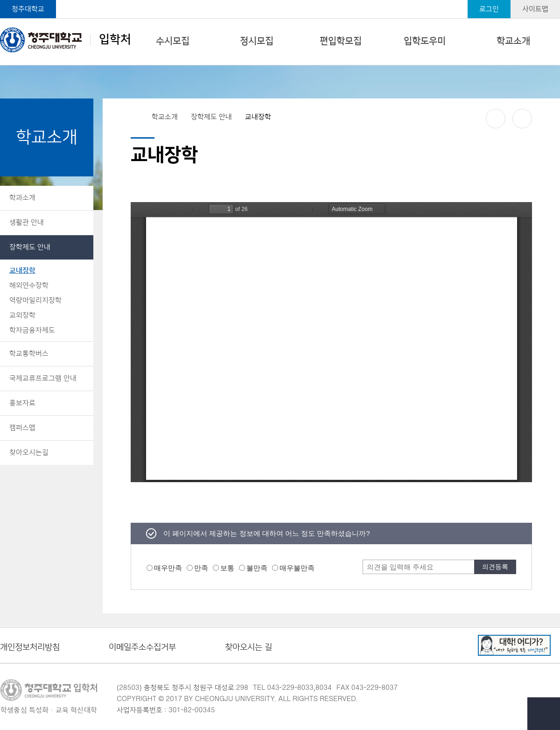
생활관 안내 (27, 222)
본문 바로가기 (280, 0)
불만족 (257, 568)
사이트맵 (535, 9)
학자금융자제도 (32, 330)
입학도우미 (425, 41)
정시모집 (257, 41)
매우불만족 (297, 568)
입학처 (66, 40)
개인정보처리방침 (30, 648)
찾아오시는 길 (248, 648)
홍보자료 (22, 403)
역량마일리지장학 (35, 300)
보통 (227, 568)
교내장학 (22, 270)
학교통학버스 (29, 354)
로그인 (489, 9)
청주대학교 (28, 9)
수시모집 (173, 41)
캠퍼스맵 (22, 428)
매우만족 (168, 568)
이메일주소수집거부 (142, 648)
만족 (201, 568)
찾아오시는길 (29, 453)
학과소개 (22, 198)
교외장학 (22, 315)
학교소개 (513, 41)
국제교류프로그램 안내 (43, 378)
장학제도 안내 (30, 247)
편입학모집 (341, 41)
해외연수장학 (29, 285)
